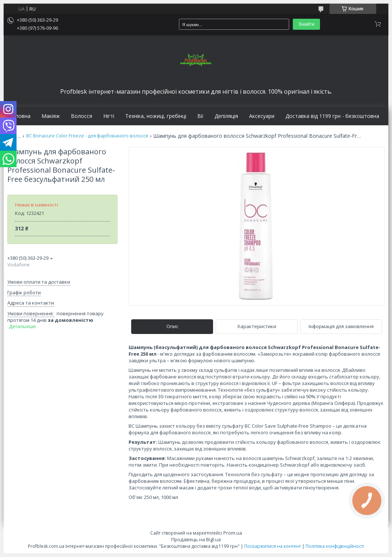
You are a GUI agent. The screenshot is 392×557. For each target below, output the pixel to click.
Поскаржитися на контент (273, 546)
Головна (20, 116)
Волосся (82, 116)
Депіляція (226, 116)
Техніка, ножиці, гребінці (156, 116)
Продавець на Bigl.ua (196, 539)
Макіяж (51, 116)
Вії (200, 116)
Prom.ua (233, 533)
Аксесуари (262, 116)
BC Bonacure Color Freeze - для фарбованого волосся (87, 136)
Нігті (109, 116)
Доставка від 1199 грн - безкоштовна (332, 116)
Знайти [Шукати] (306, 24)
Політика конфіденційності (335, 546)
